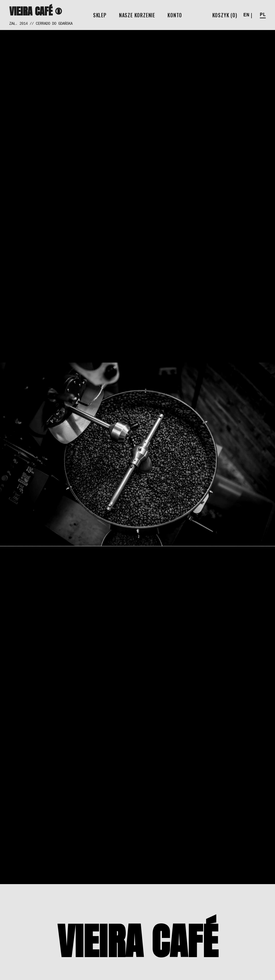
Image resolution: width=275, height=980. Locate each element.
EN (246, 15)
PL (263, 15)
